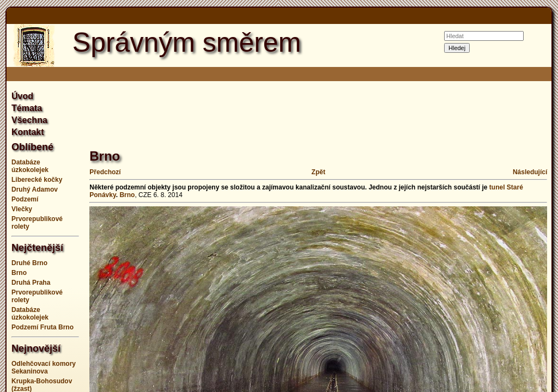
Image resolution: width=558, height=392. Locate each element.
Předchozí (105, 172)
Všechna (29, 120)
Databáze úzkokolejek (30, 166)
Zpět (319, 172)
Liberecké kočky (37, 180)
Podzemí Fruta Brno (43, 327)
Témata (27, 108)
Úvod (22, 96)
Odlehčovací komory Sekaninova (44, 367)
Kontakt (28, 132)
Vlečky (22, 209)
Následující (530, 172)
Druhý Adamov (35, 189)
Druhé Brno (29, 263)
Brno (19, 273)
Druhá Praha (31, 283)
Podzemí (25, 199)
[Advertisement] (288, 109)
